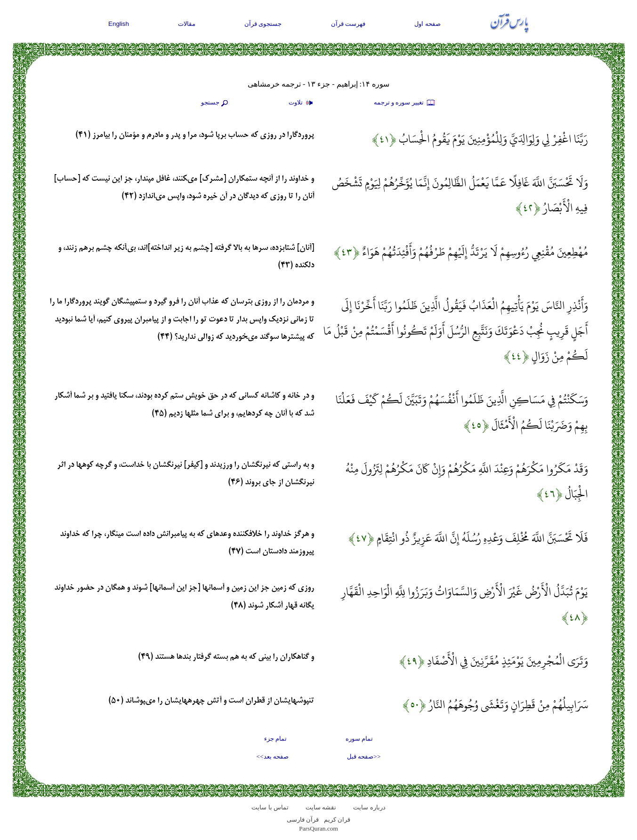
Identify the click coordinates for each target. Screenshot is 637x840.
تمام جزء (275, 739)
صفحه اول (427, 24)
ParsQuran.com (318, 828)
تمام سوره (359, 739)
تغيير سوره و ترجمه (405, 103)
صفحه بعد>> (273, 756)
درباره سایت (369, 807)
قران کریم (337, 820)
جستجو (216, 103)
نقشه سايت (321, 807)
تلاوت (302, 103)
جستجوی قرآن (263, 24)
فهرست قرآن (348, 24)
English (119, 24)
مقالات (187, 24)
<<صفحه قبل (364, 756)
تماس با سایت (270, 807)
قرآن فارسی (303, 820)
